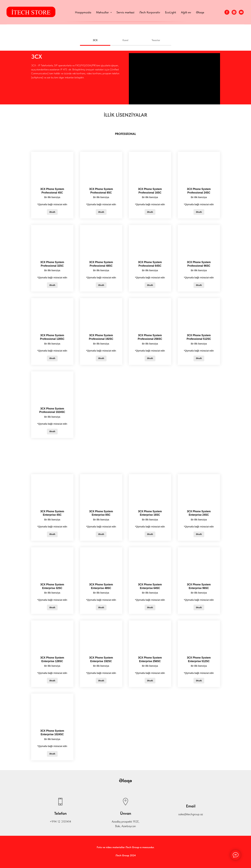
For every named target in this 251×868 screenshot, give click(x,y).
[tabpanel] (126, 78)
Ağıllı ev (186, 12)
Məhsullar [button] (103, 12)
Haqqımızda (83, 12)
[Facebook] (227, 12)
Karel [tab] (125, 40)
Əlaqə (200, 12)
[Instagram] (234, 12)
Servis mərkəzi (125, 12)
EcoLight (171, 12)
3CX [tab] (95, 40)
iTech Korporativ (150, 12)
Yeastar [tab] (156, 40)
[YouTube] (241, 12)
